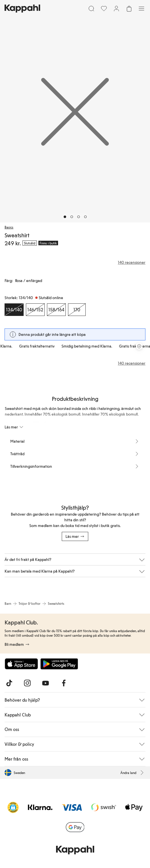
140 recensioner (132, 363)
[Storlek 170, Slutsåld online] (77, 310)
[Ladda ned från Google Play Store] (59, 664)
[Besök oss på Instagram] (27, 683)
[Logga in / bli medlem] (116, 9)
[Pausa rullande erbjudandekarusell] (139, 346)
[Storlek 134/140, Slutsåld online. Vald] (14, 310)
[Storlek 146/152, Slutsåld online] (35, 310)
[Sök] (91, 9)
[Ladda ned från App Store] (21, 664)
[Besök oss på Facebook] (64, 683)
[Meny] (141, 9)
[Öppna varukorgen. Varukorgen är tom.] (129, 9)
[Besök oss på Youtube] (46, 683)
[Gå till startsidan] (22, 9)
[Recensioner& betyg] (75, 262)
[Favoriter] (104, 9)
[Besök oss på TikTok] (9, 683)
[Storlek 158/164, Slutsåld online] (56, 310)
